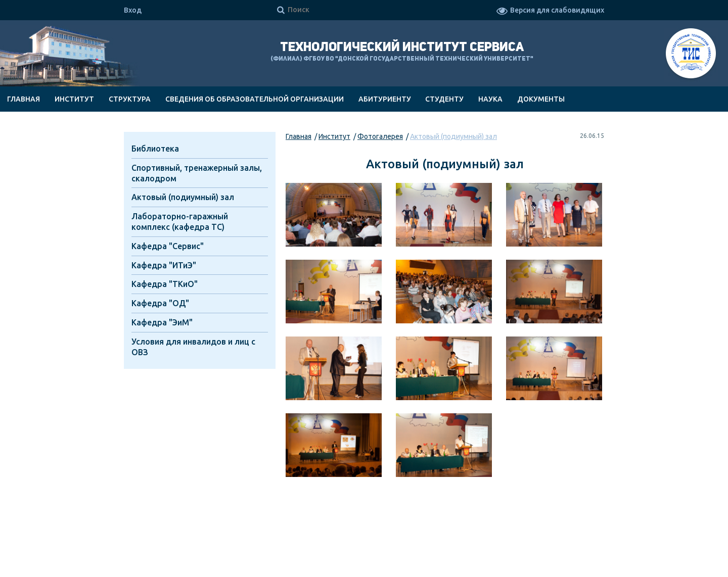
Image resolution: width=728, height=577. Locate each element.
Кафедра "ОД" (160, 303)
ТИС (691, 55)
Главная (24, 99)
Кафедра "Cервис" (168, 246)
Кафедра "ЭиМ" (162, 322)
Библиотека (155, 149)
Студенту (444, 99)
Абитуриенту (385, 99)
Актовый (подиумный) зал (453, 136)
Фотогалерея (380, 136)
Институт (74, 99)
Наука (490, 99)
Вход (133, 10)
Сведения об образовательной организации (255, 99)
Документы (541, 99)
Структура (130, 99)
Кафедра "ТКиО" (165, 284)
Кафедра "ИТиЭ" (164, 265)
